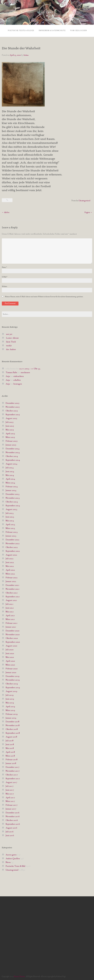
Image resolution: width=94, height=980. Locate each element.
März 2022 (10, 573)
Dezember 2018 (12, 721)
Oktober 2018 (12, 729)
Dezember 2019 (12, 676)
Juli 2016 (10, 831)
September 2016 (13, 824)
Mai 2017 (10, 793)
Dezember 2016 (12, 812)
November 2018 (13, 725)
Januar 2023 (11, 535)
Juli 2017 (10, 786)
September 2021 (13, 596)
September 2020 (13, 641)
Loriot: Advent (12, 337)
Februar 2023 (12, 532)
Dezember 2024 (12, 448)
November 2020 (13, 634)
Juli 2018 (10, 740)
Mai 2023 (10, 520)
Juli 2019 (10, 695)
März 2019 (10, 710)
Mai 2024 (10, 475)
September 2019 (13, 687)
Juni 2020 (10, 653)
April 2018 (10, 751)
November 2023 (13, 497)
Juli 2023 (10, 513)
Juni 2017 (10, 789)
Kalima (26, 55)
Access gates (11, 854)
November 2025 (13, 406)
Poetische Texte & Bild (15, 865)
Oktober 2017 (12, 774)
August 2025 (11, 418)
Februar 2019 (12, 713)
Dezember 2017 (12, 767)
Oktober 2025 (12, 410)
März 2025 (10, 437)
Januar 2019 (11, 717)
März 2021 (10, 619)
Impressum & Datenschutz (52, 30)
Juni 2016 (10, 835)
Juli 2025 (10, 422)
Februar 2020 (12, 668)
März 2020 (10, 664)
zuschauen (25, 372)
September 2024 (13, 460)
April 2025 (10, 433)
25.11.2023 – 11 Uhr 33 (30, 368)
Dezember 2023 (12, 494)
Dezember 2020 (12, 630)
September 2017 (13, 778)
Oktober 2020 (12, 638)
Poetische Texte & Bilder (20, 30)
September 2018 (13, 732)
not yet (9, 334)
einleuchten (19, 376)
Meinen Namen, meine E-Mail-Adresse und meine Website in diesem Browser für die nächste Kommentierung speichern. (44, 296)
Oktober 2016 (12, 820)
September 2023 (13, 505)
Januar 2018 (11, 763)
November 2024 (13, 452)
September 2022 (13, 550)
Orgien (88, 212)
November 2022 (13, 543)
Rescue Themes (19, 976)
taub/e (9, 345)
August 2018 (11, 736)
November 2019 (13, 679)
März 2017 (10, 801)
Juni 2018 (10, 744)
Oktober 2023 (12, 501)
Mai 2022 (10, 566)
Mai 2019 (10, 702)
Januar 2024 (11, 490)
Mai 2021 (10, 611)
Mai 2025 (10, 429)
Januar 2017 (11, 808)
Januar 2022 (11, 581)
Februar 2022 (12, 577)
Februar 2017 (12, 805)
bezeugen (18, 383)
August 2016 (11, 827)
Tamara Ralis (11, 372)
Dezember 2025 (12, 403)
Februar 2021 (12, 623)
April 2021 (10, 615)
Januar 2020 (11, 672)
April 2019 (10, 706)
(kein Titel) (11, 341)
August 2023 (11, 509)
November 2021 (13, 588)
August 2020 (11, 645)
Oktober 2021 (12, 592)
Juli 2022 (10, 558)
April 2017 (10, 797)
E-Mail (5, 276)
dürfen (6, 212)
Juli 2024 (10, 467)
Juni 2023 (10, 516)
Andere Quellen (13, 858)
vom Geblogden (79, 30)
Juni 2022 (10, 562)
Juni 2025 (10, 425)
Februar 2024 (12, 486)
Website (4, 286)
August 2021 (11, 600)
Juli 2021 (10, 604)
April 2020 (10, 660)
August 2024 (11, 463)
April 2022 (10, 569)
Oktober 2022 (12, 547)
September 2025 (13, 414)
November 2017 (13, 770)
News (8, 862)
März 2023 (10, 528)
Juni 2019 (10, 698)
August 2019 (11, 691)
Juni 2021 (10, 607)
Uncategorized (84, 200)
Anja (8, 376)
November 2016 (13, 816)
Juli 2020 (10, 649)
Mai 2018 (10, 748)
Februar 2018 (12, 759)
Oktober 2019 (12, 683)
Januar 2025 (11, 444)
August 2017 (11, 782)
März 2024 (10, 482)
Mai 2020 (10, 657)
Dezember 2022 (12, 539)
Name (4, 267)
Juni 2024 (10, 471)
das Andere (11, 349)
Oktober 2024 (12, 456)
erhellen (17, 380)
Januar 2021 (11, 626)
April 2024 (10, 478)
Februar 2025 (12, 440)
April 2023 (10, 524)
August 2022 (11, 554)
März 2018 (10, 755)
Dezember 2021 (12, 585)
